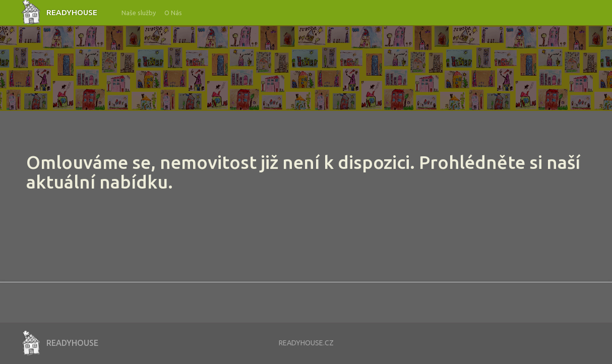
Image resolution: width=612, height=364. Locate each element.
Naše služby (139, 13)
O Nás (173, 13)
